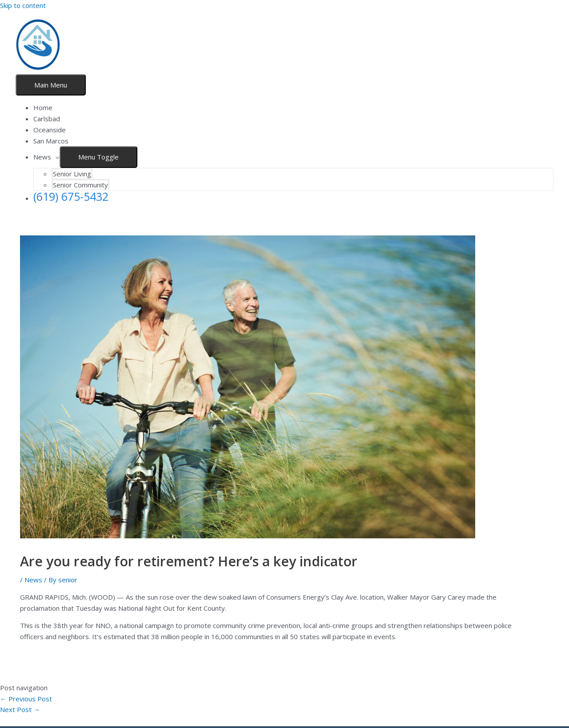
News (42, 157)
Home (43, 107)
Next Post (20, 709)
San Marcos (51, 141)
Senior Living (72, 174)
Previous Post (26, 699)
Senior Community (80, 185)
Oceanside (50, 130)
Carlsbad (47, 119)
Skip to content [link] (23, 5)
